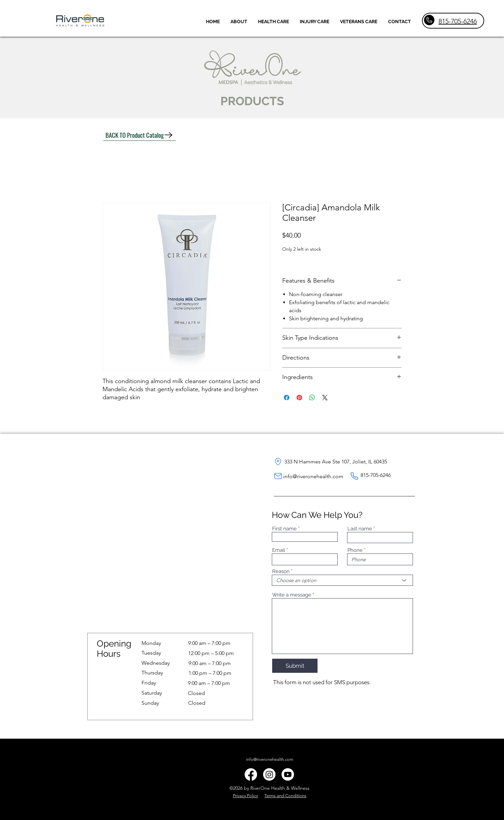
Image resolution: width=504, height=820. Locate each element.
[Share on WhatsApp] (312, 398)
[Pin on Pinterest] (299, 398)
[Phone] (354, 476)
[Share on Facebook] (287, 398)
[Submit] (295, 666)
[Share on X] (325, 398)
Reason (281, 571)
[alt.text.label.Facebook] (251, 774)
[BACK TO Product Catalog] (139, 135)
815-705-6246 (458, 21)
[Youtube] (288, 774)
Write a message (292, 595)
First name (284, 529)
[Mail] (278, 476)
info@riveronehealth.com (313, 476)
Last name (360, 529)
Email (279, 550)
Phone (355, 550)
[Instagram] (269, 774)
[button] (274, 22)
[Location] (278, 462)
